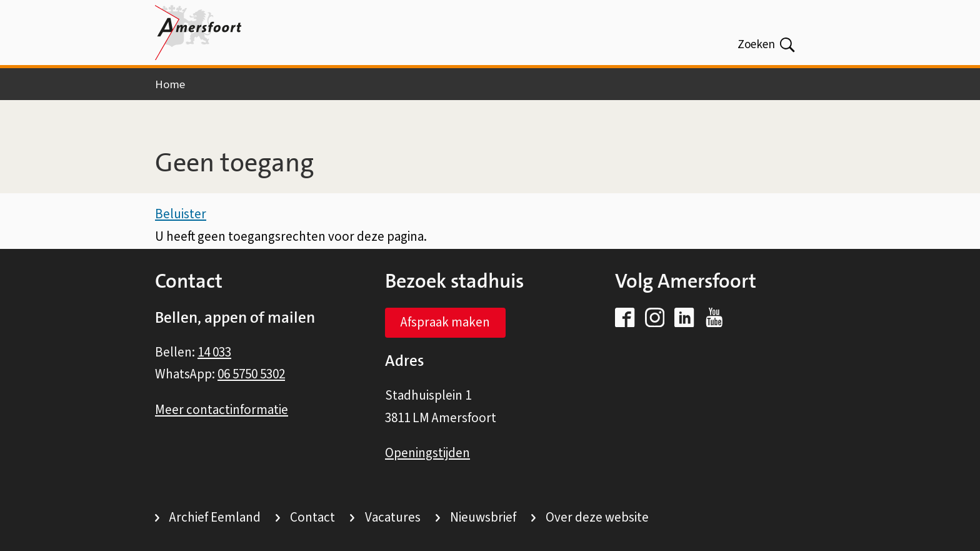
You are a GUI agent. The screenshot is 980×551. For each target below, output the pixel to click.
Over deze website (597, 517)
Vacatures (393, 517)
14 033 (214, 352)
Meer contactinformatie (222, 410)
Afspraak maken (445, 322)
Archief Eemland (215, 517)
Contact (312, 517)
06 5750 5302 (251, 374)
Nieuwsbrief (483, 517)
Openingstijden (427, 453)
